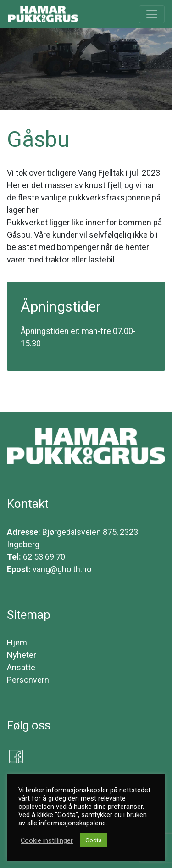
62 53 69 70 (44, 557)
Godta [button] (94, 840)
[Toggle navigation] (152, 14)
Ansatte (21, 667)
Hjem (17, 643)
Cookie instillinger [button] (47, 840)
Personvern (28, 680)
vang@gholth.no (62, 569)
